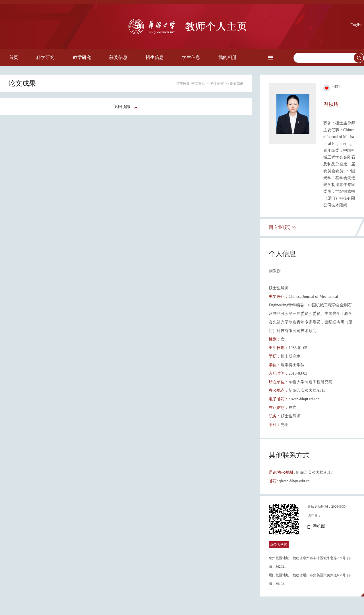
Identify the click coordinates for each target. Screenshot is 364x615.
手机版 (319, 526)
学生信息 (191, 57)
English (356, 25)
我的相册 (227, 57)
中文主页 (198, 83)
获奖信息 (118, 57)
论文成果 (237, 83)
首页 (14, 57)
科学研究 (45, 57)
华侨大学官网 (279, 548)
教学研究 (82, 57)
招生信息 (155, 57)
